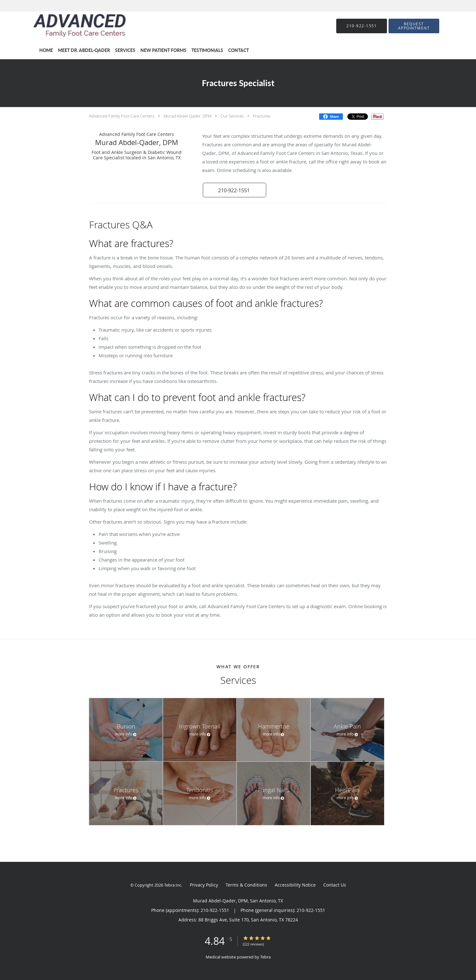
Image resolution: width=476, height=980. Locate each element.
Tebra (265, 957)
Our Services (232, 116)
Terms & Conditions (246, 885)
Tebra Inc (173, 885)
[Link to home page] (70, 26)
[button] (414, 26)
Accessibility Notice (295, 885)
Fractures (262, 116)
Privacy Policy (204, 885)
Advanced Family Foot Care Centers (122, 116)
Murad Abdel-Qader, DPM (187, 116)
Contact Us (335, 885)
